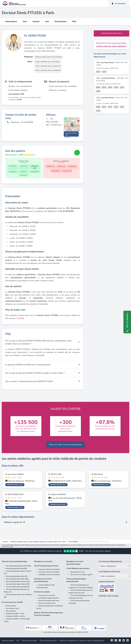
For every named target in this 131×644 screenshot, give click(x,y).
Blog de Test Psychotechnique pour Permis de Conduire (49, 614)
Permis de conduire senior (47, 603)
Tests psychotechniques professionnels (76, 580)
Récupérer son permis (43, 562)
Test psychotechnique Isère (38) (17, 576)
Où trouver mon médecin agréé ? (82, 575)
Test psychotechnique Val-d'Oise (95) (18, 566)
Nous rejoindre (11, 611)
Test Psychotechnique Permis (46, 566)
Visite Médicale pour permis (78, 569)
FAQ (74, 21)
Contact (36, 21)
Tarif (25, 21)
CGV (18, 641)
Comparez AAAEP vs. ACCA (15, 616)
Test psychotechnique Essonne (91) (18, 582)
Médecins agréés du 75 (15, 522)
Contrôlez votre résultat (109, 596)
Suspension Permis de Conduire (49, 569)
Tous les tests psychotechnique (15, 562)
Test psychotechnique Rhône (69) (17, 579)
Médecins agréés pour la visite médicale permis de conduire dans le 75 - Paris (38, 542)
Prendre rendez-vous (112, 33)
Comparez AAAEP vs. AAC (15, 614)
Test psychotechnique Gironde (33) (18, 587)
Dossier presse (11, 606)
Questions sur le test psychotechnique (75, 563)
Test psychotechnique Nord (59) (16, 569)
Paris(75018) (73, 542)
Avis (47, 21)
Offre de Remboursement (48, 641)
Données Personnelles (29, 641)
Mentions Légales (8, 641)
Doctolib (20, 319)
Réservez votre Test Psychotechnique (65, 445)
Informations (11, 21)
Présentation (61, 21)
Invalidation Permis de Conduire (49, 575)
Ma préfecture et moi (78, 572)
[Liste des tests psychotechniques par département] (114, 566)
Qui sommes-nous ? (13, 608)
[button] (72, 125)
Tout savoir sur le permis (47, 595)
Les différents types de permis (49, 598)
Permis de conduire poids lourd (49, 601)
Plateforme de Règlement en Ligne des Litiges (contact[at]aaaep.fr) (82, 641)
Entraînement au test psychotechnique (43, 580)
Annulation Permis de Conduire (49, 572)
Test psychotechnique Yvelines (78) (18, 584)
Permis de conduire (42, 592)
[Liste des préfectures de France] (114, 576)
